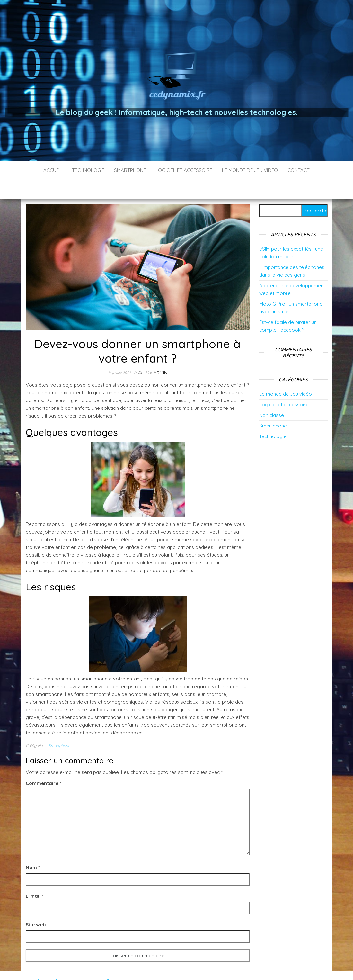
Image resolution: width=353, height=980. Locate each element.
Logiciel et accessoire (184, 170)
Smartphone (130, 170)
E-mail (35, 877)
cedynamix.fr (45, 962)
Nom (33, 848)
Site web (36, 905)
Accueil (53, 170)
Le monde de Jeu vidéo (250, 170)
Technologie (88, 170)
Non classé (272, 396)
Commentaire (44, 764)
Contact (299, 170)
